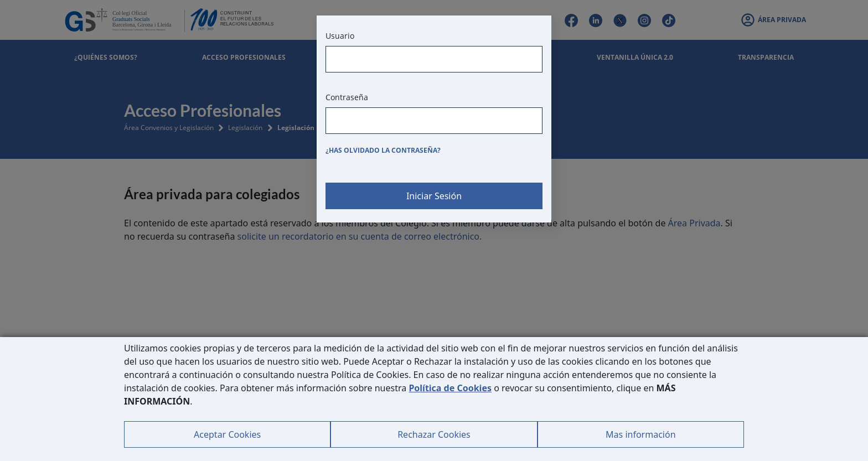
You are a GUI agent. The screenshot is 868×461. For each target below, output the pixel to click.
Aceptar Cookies (227, 434)
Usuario (340, 36)
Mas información (640, 434)
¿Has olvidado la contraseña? (383, 150)
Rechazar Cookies (434, 434)
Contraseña (347, 97)
